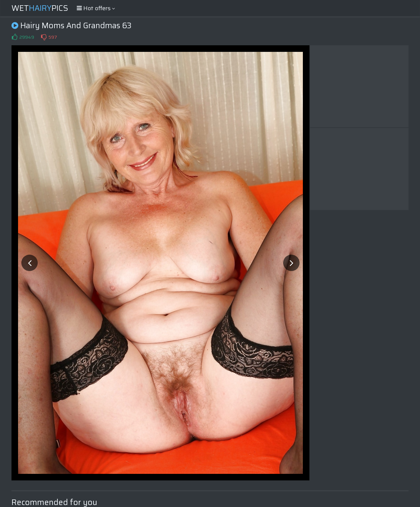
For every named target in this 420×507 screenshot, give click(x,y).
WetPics (40, 8)
